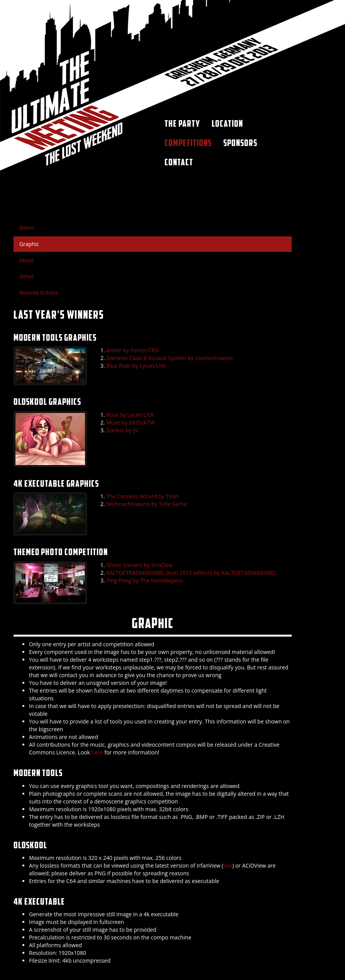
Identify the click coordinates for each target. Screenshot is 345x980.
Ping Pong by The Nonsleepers (144, 580)
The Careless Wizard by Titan (142, 496)
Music (27, 260)
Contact (179, 162)
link (228, 865)
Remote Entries (39, 293)
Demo (27, 228)
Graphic (29, 244)
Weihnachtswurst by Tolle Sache (147, 504)
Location (227, 123)
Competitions (188, 143)
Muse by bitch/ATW (131, 422)
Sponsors (240, 143)
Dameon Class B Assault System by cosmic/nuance (170, 358)
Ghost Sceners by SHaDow (139, 565)
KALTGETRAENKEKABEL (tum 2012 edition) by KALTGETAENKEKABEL (191, 573)
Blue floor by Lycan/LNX (136, 366)
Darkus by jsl (122, 430)
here (97, 752)
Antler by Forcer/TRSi (133, 350)
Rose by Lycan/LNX (130, 415)
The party (182, 123)
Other (27, 276)
